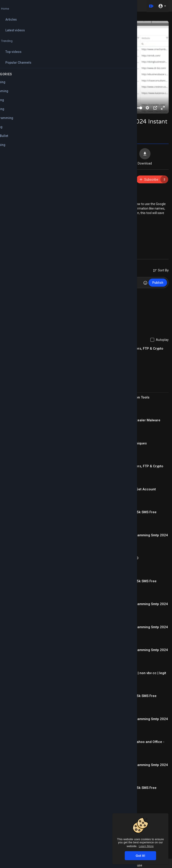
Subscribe (154, 179)
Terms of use (133, 865)
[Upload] (150, 6)
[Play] (9, 108)
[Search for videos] (81, 6)
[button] (162, 6)
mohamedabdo (29, 295)
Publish (158, 283)
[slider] (61, 108)
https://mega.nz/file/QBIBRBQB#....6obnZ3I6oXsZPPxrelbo (67, 190)
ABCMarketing (28, 177)
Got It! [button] (140, 856)
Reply (40, 306)
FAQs (116, 865)
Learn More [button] (146, 846)
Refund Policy (100, 865)
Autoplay (162, 340)
